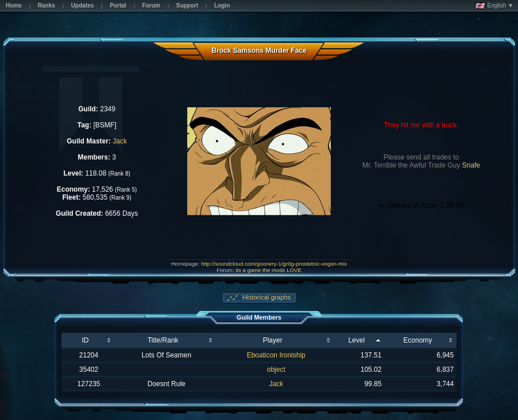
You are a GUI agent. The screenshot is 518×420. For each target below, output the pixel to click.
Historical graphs (266, 297)
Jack (120, 141)
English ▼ (494, 6)
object (276, 370)
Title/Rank (163, 340)
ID (86, 340)
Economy (418, 340)
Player (273, 340)
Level (356, 340)
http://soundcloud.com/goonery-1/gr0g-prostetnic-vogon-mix (274, 264)
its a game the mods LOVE (268, 270)
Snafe (471, 165)
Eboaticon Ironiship (276, 355)
